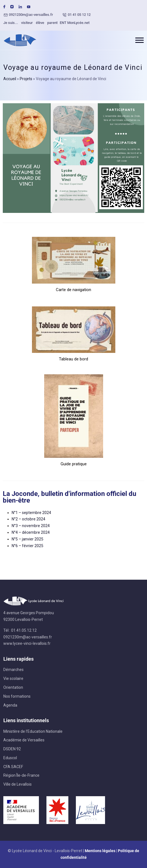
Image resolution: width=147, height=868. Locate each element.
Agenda (10, 705)
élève (40, 23)
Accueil (10, 79)
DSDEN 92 (12, 749)
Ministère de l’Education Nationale (33, 731)
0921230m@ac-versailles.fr (31, 15)
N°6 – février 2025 (28, 546)
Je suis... (11, 23)
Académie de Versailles (24, 740)
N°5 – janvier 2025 (28, 539)
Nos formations (17, 696)
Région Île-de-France (21, 775)
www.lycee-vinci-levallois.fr (27, 643)
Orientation (13, 687)
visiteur (27, 23)
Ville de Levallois (18, 784)
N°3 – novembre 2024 (31, 526)
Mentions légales (100, 851)
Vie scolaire (13, 678)
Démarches (13, 670)
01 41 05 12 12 (79, 15)
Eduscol (10, 758)
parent (52, 23)
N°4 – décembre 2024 (31, 532)
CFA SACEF (13, 767)
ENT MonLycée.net (75, 23)
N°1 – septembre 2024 (31, 513)
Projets (26, 79)
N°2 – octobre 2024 (28, 519)
